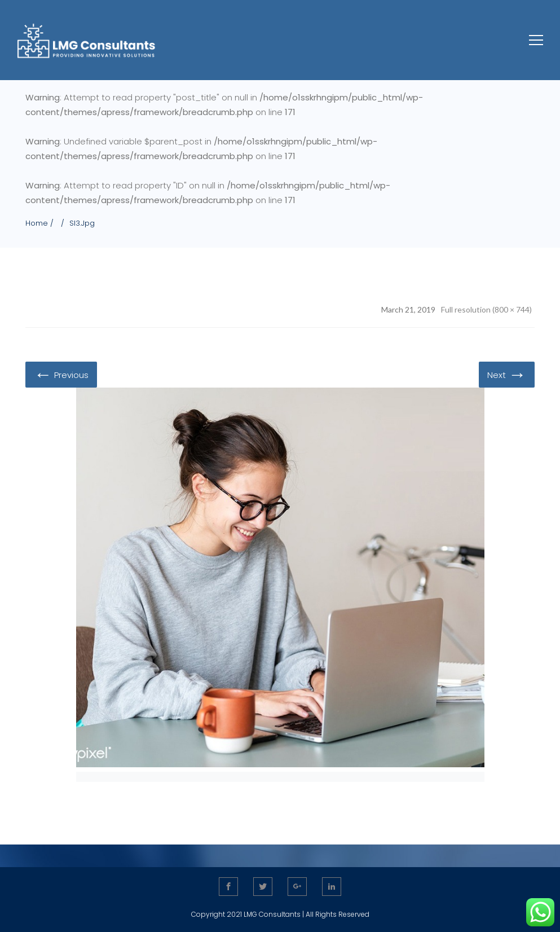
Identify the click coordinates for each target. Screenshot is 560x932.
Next (507, 374)
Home (37, 223)
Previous (61, 374)
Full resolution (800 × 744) (486, 309)
